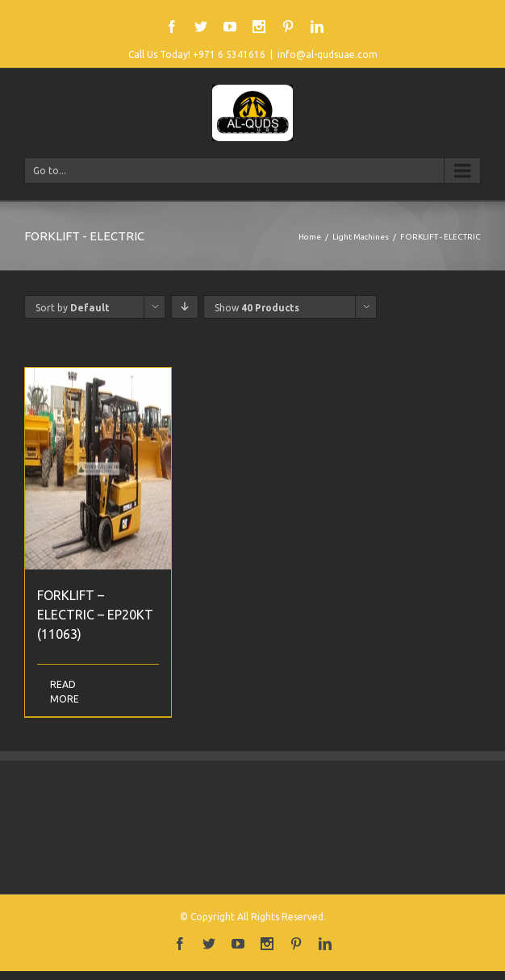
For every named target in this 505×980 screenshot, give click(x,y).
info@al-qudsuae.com (328, 54)
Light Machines (361, 237)
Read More (65, 692)
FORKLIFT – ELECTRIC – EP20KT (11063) (95, 615)
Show (257, 308)
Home (310, 237)
